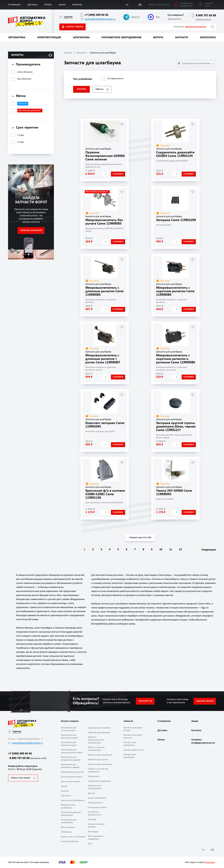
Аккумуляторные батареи (96, 825)
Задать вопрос (175, 19)
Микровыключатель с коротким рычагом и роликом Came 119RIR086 (176, 359)
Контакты (77, 5)
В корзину (118, 174)
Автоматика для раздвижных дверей (71, 759)
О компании (14, 5)
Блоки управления (97, 798)
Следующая (209, 550)
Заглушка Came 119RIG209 (176, 220)
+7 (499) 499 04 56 (94, 15)
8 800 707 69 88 (204, 16)
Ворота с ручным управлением (96, 749)
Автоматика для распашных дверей (70, 766)
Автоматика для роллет (72, 772)
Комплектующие (49, 38)
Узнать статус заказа (20, 778)
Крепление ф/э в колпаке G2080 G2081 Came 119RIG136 (105, 494)
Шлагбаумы (81, 38)
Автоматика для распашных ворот (69, 736)
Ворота (158, 38)
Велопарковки (68, 827)
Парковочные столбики (99, 728)
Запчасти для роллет (98, 760)
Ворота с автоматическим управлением (96, 740)
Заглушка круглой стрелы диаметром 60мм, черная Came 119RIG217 (176, 427)
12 (180, 550)
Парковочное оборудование (121, 38)
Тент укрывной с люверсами (96, 838)
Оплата (48, 5)
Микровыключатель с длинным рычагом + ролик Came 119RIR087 (103, 359)
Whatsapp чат (145, 701)
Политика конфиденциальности (203, 741)
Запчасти (182, 38)
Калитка (65, 791)
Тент (90, 844)
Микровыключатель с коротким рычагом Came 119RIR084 (175, 291)
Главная (68, 53)
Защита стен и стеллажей (73, 837)
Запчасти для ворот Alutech (133, 729)
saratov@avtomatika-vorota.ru (98, 19)
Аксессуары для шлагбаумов (69, 821)
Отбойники (66, 832)
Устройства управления (99, 781)
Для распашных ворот (72, 777)
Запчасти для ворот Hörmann (133, 736)
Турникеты (66, 796)
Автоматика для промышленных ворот (72, 751)
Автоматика (17, 38)
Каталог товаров (73, 27)
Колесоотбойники (70, 841)
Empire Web (209, 862)
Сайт (187, 862)
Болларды (93, 832)
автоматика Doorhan (196, 27)
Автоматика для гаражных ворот (69, 744)
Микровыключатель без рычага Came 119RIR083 (104, 222)
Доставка (32, 5)
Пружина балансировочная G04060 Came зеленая (105, 156)
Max (154, 17)
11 (171, 550)
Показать (81, 89)
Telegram (131, 17)
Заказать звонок (204, 19)
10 (161, 550)
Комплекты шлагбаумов (73, 800)
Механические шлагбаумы (68, 806)
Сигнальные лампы (97, 807)
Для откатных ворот (71, 781)
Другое (91, 793)
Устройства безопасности (95, 813)
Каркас (64, 786)
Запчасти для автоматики (100, 764)
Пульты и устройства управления (98, 770)
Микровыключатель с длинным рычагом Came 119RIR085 (104, 291)
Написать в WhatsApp (31, 230)
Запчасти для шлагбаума (100, 755)
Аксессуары (208, 38)
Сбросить (102, 89)
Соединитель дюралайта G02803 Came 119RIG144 (175, 154)
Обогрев (92, 820)
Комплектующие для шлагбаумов (71, 814)
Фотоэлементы (95, 803)
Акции (62, 5)
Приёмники (94, 776)
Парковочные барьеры (99, 733)
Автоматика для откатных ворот (69, 729)
